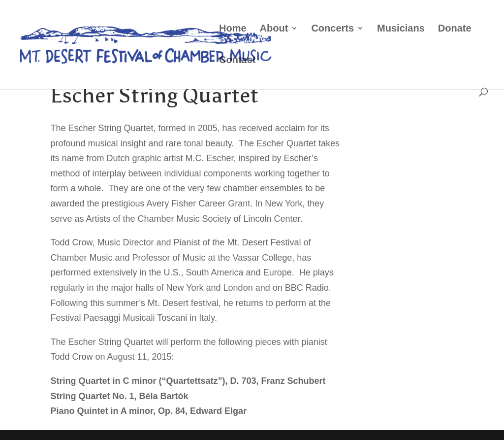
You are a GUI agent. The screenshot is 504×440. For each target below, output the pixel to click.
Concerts (332, 29)
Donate (455, 29)
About (274, 29)
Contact (237, 61)
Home (233, 29)
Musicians (401, 29)
